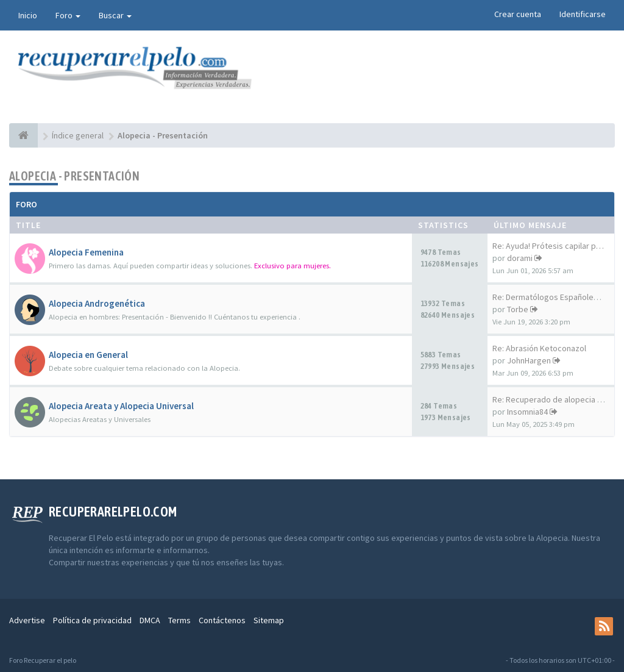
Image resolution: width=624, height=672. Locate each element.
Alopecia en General (88, 355)
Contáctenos (222, 620)
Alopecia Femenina (86, 252)
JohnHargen (529, 360)
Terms (179, 620)
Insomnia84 (527, 412)
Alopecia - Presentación (74, 176)
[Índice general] (23, 135)
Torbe (518, 309)
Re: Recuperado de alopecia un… (553, 399)
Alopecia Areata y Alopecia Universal (121, 406)
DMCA (150, 620)
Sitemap (269, 620)
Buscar (115, 15)
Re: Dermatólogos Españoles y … (553, 297)
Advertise (27, 620)
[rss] (604, 626)
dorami (520, 258)
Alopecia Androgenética (97, 303)
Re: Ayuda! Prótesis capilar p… (548, 246)
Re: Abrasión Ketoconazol (539, 348)
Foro (68, 15)
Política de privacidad (92, 620)
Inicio (28, 15)
